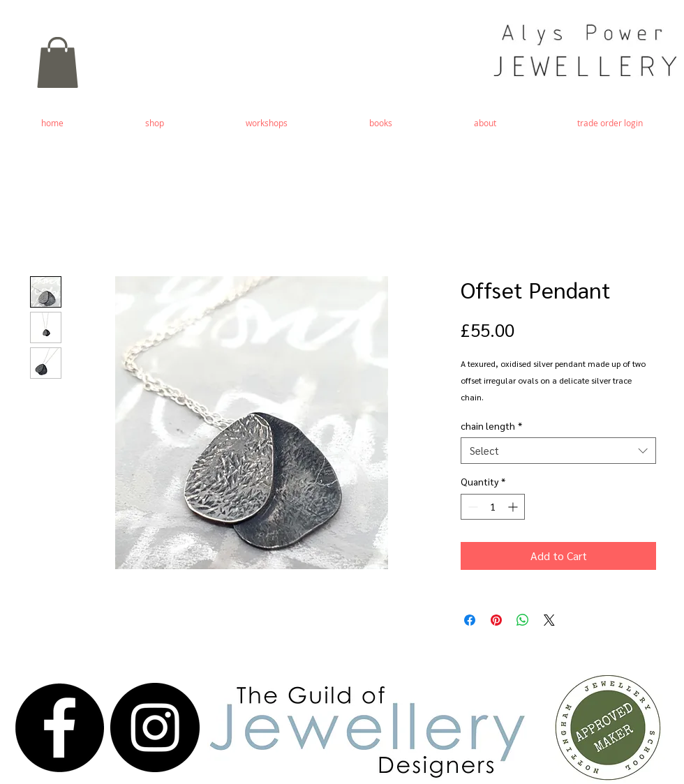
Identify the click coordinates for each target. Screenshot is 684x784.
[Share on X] (549, 620)
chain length (491, 425)
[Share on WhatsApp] (523, 620)
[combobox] (558, 451)
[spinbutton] (493, 507)
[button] (58, 62)
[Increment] (514, 507)
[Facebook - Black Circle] (59, 728)
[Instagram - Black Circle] (155, 728)
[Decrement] (471, 507)
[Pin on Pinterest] (496, 620)
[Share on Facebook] (470, 620)
